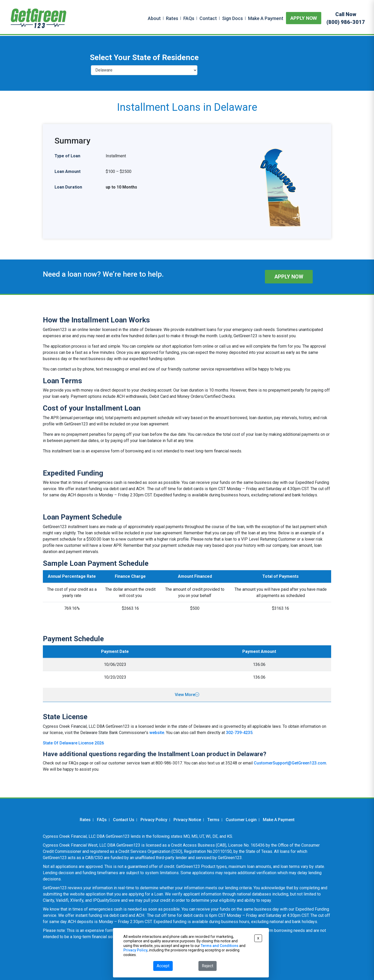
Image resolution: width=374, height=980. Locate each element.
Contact (208, 18)
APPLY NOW (304, 18)
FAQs (189, 18)
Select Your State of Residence (144, 57)
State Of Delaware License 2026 (73, 743)
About (154, 18)
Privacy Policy (154, 820)
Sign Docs (232, 18)
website (157, 733)
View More (187, 695)
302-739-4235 (239, 733)
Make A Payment (266, 18)
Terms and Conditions (220, 946)
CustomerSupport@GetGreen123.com (290, 763)
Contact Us (124, 820)
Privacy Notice (187, 820)
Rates (172, 18)
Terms (213, 820)
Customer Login (241, 820)
